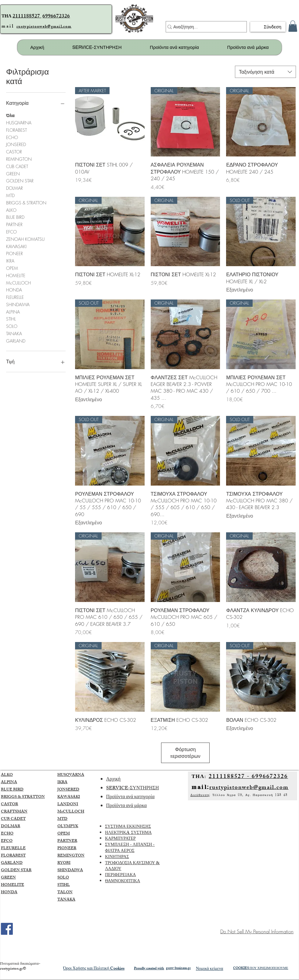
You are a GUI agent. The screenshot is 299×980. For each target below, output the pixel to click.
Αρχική (113, 780)
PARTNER (14, 224)
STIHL (11, 319)
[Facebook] (7, 929)
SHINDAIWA (18, 304)
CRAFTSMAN (14, 812)
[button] (293, 26)
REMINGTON (19, 159)
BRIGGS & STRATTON (26, 202)
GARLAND (16, 341)
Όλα (10, 115)
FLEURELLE (15, 297)
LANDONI (68, 805)
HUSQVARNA (19, 122)
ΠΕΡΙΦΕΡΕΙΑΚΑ (120, 875)
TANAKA (14, 333)
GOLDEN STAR (20, 180)
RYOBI (64, 863)
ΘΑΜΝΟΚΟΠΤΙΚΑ (122, 881)
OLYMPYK (68, 827)
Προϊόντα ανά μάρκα (126, 806)
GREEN (13, 173)
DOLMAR (14, 188)
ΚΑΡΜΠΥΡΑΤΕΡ (120, 839)
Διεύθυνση (200, 795)
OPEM (12, 268)
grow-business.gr (178, 968)
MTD (10, 195)
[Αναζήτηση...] (204, 27)
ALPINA (13, 312)
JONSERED (16, 144)
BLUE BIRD (15, 217)
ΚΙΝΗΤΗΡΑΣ (117, 857)
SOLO (12, 326)
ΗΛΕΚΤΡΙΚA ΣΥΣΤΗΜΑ (128, 833)
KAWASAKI (16, 246)
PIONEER (14, 253)
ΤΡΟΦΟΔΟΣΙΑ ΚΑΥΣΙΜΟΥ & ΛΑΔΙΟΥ (132, 866)
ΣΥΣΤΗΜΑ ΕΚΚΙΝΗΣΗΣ (128, 827)
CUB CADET (17, 166)
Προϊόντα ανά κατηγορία (130, 797)
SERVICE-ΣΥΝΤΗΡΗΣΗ (133, 789)
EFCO (11, 231)
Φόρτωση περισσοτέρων (185, 753)
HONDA (14, 290)
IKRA (10, 261)
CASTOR (14, 151)
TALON (65, 893)
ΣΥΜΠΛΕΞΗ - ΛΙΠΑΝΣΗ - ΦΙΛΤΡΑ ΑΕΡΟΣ (130, 848)
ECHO (12, 137)
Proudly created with (149, 969)
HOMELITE (16, 275)
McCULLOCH (18, 283)
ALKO (11, 210)
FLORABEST (16, 130)
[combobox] (265, 72)
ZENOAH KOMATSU (25, 239)
